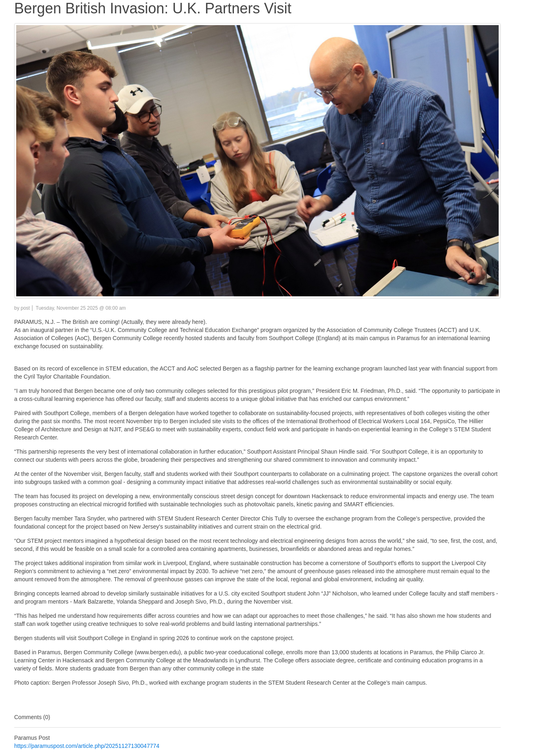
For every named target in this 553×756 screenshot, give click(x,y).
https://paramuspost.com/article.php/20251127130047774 (87, 746)
